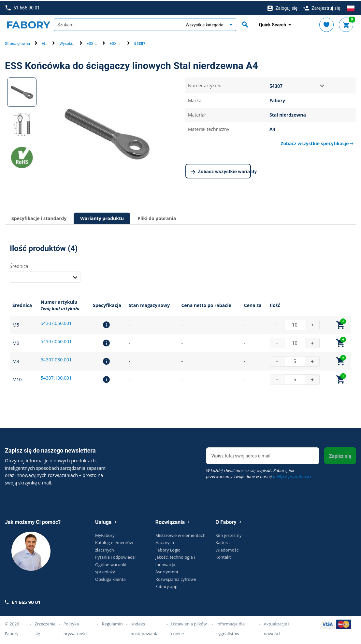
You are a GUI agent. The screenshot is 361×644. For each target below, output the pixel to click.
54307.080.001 (56, 359)
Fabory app (166, 585)
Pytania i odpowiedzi (115, 556)
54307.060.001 (56, 340)
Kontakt (223, 556)
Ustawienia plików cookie (189, 628)
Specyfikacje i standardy (39, 217)
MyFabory (105, 534)
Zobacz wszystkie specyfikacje (317, 142)
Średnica (19, 265)
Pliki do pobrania (157, 217)
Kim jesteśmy (228, 534)
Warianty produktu (102, 217)
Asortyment (167, 571)
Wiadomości (227, 549)
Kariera (223, 541)
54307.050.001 (56, 322)
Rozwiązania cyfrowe (176, 578)
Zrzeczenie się (45, 628)
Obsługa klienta (110, 578)
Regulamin (112, 623)
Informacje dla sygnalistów (231, 628)
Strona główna (17, 43)
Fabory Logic (168, 549)
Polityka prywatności (75, 628)
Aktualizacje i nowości (277, 628)
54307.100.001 (56, 377)
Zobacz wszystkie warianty (221, 171)
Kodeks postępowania (144, 628)
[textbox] (117, 24)
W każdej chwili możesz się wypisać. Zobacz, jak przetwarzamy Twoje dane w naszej (258, 472)
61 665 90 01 (23, 7)
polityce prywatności (292, 475)
